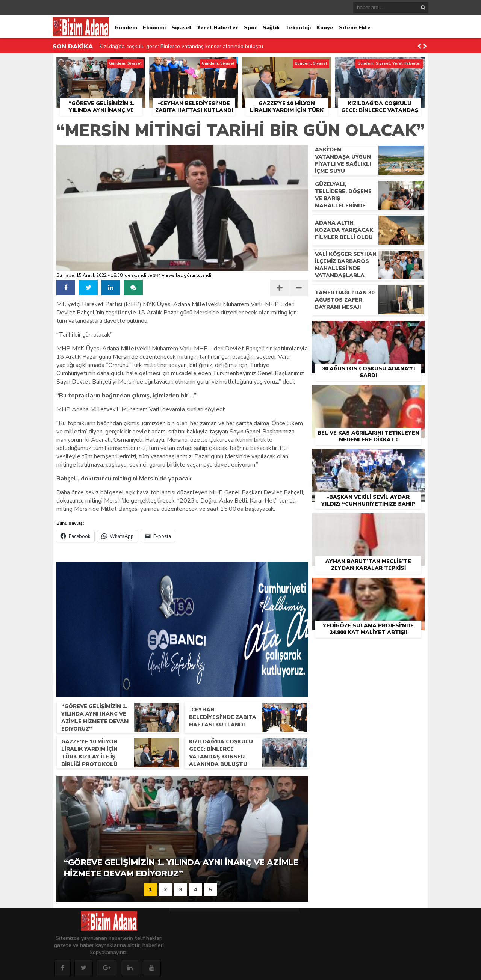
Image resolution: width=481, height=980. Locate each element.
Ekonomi (154, 28)
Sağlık (271, 28)
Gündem (126, 28)
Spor (250, 28)
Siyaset (182, 28)
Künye (325, 28)
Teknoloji (298, 28)
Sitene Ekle (355, 28)
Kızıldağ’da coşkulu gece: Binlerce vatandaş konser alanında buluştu (181, 46)
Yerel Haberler (218, 28)
